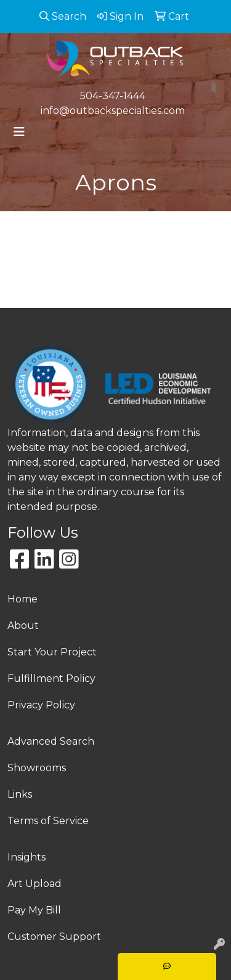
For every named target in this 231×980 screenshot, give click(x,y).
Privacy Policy (41, 705)
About (23, 626)
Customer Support (54, 937)
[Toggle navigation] (19, 132)
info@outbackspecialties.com (113, 111)
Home (22, 599)
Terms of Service (48, 821)
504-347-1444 (113, 96)
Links (20, 794)
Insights (26, 857)
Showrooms (37, 768)
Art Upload (34, 884)
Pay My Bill (34, 910)
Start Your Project (52, 652)
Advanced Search (51, 741)
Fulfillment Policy (51, 678)
